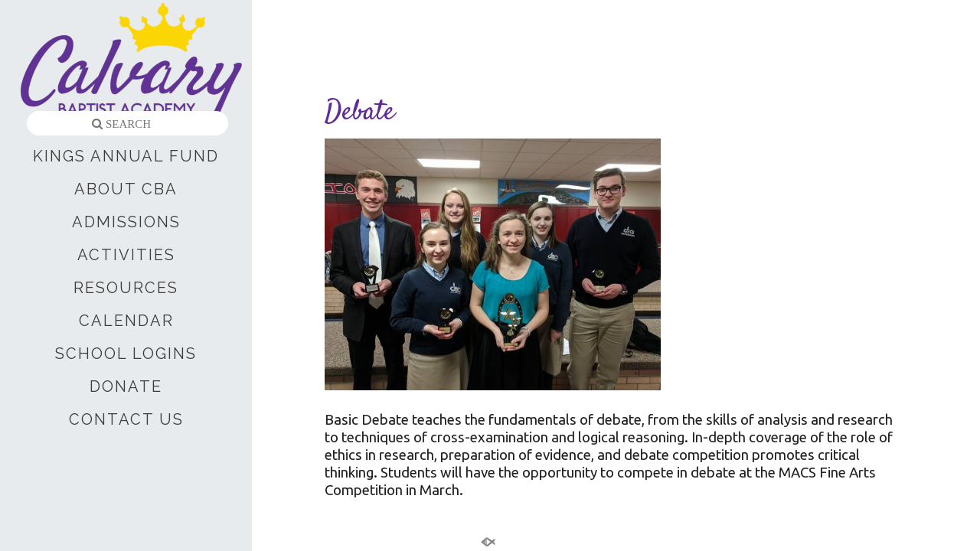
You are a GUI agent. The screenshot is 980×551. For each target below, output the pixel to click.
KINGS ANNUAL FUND (126, 156)
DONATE (126, 386)
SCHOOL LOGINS (126, 354)
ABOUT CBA (126, 189)
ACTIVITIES (126, 255)
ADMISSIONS (126, 222)
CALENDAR (126, 321)
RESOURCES (126, 288)
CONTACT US (126, 419)
